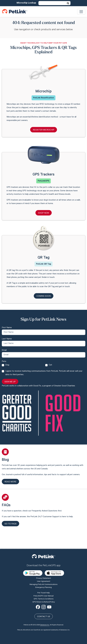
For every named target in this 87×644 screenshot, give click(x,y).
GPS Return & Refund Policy (44, 584)
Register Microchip (44, 130)
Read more (10, 482)
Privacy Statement (44, 560)
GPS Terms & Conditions (44, 581)
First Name (7, 328)
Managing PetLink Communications (44, 566)
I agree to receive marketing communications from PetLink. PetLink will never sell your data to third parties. (44, 373)
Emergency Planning (43, 569)
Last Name (7, 339)
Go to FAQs (11, 524)
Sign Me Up (10, 382)
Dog (7, 365)
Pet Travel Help (44, 575)
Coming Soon (44, 296)
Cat (50, 365)
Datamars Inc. (45, 607)
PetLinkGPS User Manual (43, 578)
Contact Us (44, 598)
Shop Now (44, 213)
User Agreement (44, 563)
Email (4, 350)
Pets (4, 362)
